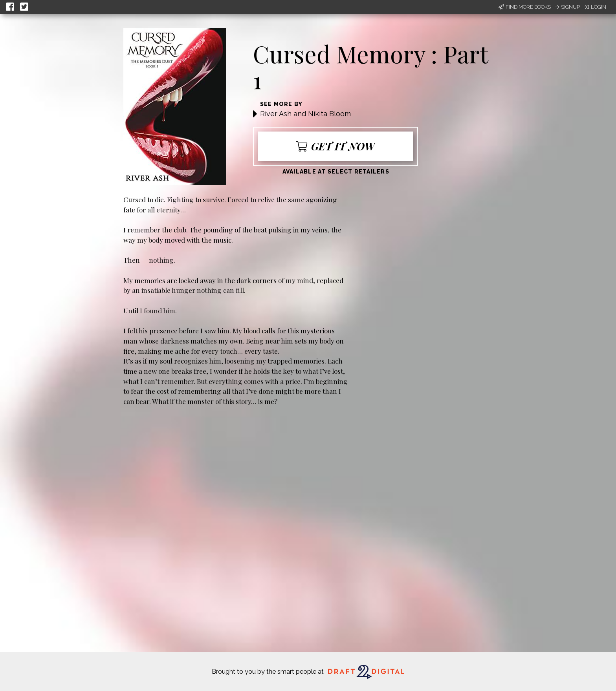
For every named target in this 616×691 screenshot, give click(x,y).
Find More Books (525, 7)
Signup (567, 7)
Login (595, 7)
